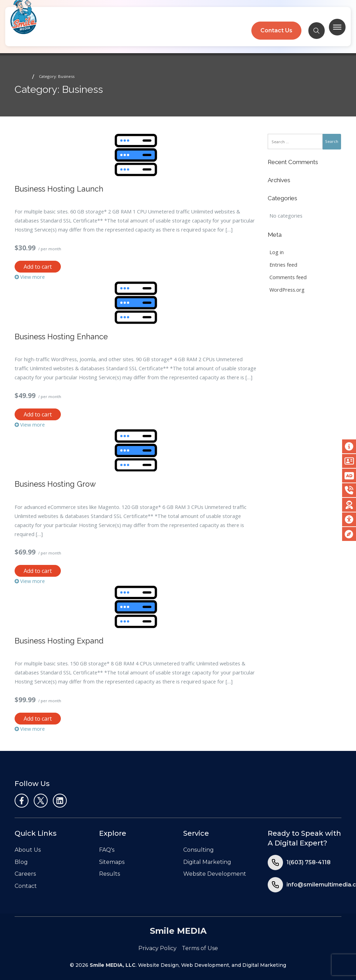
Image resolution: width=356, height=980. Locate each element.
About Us (28, 850)
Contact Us (276, 30)
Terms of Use (200, 948)
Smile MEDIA (178, 931)
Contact (26, 886)
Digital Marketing (207, 862)
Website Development (215, 874)
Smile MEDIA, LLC (113, 965)
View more (30, 277)
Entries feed (283, 265)
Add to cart (38, 267)
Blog (21, 862)
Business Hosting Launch (59, 189)
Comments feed (288, 277)
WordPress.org (287, 290)
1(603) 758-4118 (309, 862)
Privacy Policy (157, 948)
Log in (277, 252)
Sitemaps (112, 862)
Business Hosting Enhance (61, 337)
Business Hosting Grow (55, 484)
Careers (25, 874)
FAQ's (107, 850)
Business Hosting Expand (59, 641)
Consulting (199, 850)
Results (110, 874)
